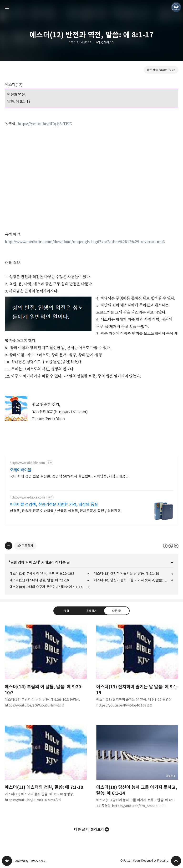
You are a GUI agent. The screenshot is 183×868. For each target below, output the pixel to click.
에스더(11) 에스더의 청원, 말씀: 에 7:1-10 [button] (46, 767)
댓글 (66, 611)
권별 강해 (17, 562)
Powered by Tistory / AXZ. (30, 861)
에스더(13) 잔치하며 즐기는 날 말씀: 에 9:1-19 (127, 573)
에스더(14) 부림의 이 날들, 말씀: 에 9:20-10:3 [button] (46, 670)
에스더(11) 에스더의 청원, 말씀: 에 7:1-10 (39, 580)
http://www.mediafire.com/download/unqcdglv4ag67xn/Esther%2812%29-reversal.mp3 (85, 242)
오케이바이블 (20, 470)
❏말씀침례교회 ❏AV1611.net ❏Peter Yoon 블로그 (7, 861)
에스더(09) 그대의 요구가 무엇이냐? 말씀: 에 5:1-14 (46, 587)
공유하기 (91, 611)
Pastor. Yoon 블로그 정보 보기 (176, 7)
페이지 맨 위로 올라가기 (176, 861)
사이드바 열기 (7, 7)
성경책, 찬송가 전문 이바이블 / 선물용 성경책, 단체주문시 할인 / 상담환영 (65, 511)
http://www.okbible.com (27, 463)
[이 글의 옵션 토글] (9, 546)
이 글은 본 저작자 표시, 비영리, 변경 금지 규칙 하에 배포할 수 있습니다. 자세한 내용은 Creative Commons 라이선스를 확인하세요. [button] (171, 546)
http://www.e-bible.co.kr (28, 497)
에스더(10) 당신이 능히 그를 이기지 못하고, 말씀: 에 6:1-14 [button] (137, 770)
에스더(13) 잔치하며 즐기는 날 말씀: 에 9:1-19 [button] (137, 670)
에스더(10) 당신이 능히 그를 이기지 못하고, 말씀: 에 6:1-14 (134, 580)
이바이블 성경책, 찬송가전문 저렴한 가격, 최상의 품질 (54, 505)
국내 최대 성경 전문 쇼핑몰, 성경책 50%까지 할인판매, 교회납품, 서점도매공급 (69, 476)
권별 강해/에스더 (105, 42)
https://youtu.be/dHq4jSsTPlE (45, 124)
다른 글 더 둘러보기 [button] (89, 829)
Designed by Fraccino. (155, 860)
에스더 (34, 562)
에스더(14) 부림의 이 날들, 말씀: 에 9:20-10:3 (42, 573)
